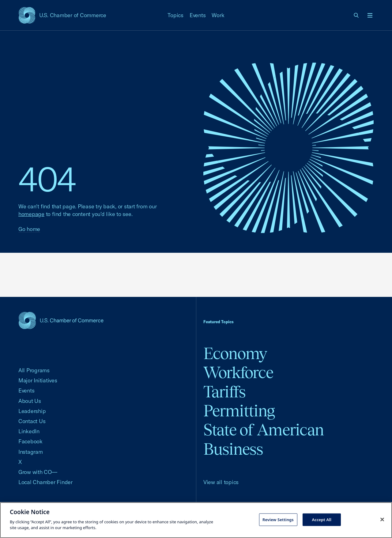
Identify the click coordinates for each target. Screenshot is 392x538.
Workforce (238, 372)
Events (198, 15)
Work (218, 15)
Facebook (30, 441)
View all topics (221, 482)
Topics (175, 15)
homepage (31, 214)
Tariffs (224, 392)
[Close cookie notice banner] (382, 519)
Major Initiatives (38, 380)
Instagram (31, 452)
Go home (29, 229)
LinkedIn (29, 431)
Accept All (322, 519)
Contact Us (32, 421)
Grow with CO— (38, 472)
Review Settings (278, 519)
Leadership (32, 411)
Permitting (239, 411)
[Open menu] (370, 15)
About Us (30, 401)
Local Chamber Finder (45, 482)
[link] (356, 15)
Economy (235, 353)
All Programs (34, 370)
